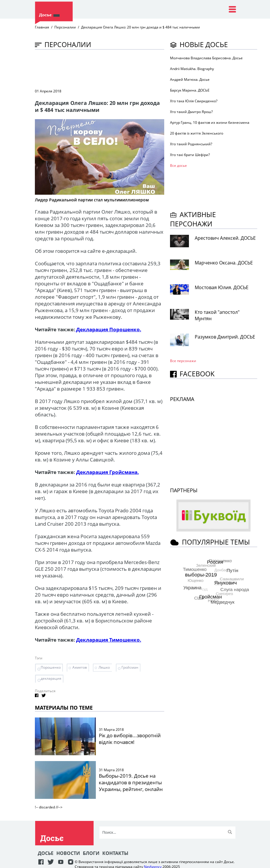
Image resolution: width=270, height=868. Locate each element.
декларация (51, 678)
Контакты (115, 853)
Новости (68, 853)
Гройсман (130, 667)
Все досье (178, 165)
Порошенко (51, 667)
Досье (46, 853)
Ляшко (104, 667)
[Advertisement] (141, 69)
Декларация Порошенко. (108, 329)
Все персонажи (183, 361)
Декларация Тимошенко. (109, 640)
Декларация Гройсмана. (108, 472)
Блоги (91, 853)
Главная (42, 27)
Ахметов (80, 667)
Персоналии (65, 27)
